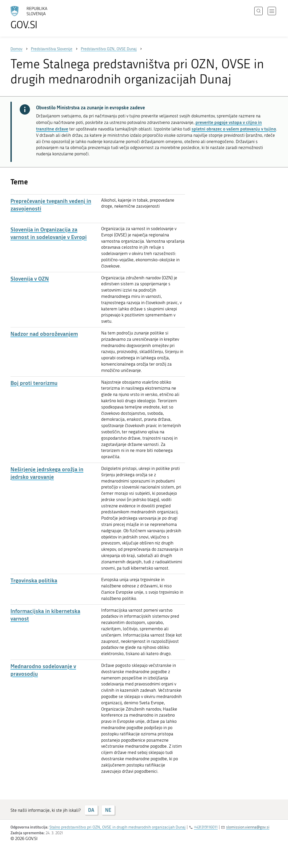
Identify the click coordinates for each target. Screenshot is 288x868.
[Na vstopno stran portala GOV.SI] (43, 18)
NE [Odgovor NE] (108, 810)
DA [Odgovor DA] (91, 810)
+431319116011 (206, 827)
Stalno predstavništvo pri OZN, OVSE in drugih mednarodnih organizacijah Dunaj (117, 827)
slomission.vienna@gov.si (248, 827)
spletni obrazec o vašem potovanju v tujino (234, 129)
